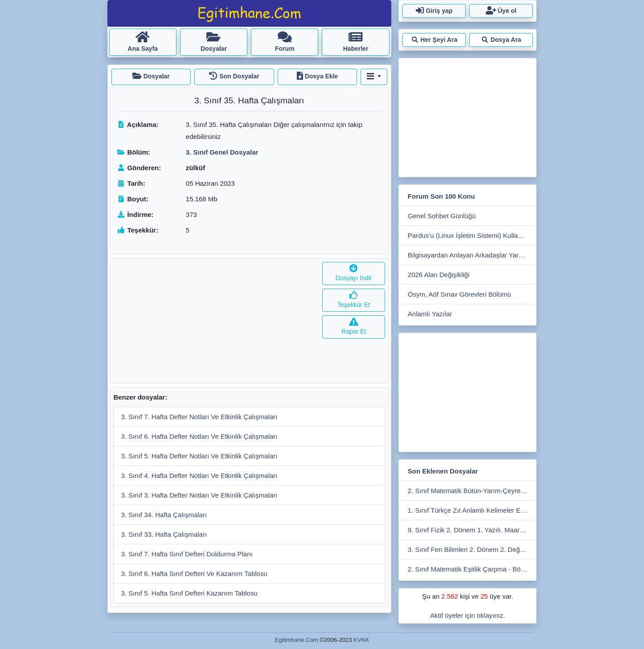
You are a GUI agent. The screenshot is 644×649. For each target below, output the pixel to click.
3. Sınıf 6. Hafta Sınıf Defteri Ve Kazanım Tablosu (194, 573)
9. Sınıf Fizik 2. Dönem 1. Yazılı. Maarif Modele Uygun (471, 530)
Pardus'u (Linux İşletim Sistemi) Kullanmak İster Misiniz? (471, 235)
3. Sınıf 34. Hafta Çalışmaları (164, 515)
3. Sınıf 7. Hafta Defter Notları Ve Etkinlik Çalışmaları (199, 417)
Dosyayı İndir (354, 273)
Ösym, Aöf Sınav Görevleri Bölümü (459, 294)
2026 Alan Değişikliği (439, 275)
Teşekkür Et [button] (354, 300)
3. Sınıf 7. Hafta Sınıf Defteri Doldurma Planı (187, 554)
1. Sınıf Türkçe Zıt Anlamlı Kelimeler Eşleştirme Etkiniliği (471, 510)
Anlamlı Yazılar (430, 314)
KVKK (361, 640)
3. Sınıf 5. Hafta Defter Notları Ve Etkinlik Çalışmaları (199, 456)
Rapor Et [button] (354, 327)
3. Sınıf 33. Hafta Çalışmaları (164, 534)
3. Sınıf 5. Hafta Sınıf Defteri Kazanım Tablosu (190, 593)
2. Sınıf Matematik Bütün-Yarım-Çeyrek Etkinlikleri (471, 491)
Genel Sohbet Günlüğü (442, 216)
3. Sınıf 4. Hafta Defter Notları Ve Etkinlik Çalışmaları (199, 476)
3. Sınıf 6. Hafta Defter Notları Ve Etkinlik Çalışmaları (199, 436)
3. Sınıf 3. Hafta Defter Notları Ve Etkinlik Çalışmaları (199, 495)
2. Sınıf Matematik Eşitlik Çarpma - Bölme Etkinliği (471, 569)
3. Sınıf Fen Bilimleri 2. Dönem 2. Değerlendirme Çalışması (471, 549)
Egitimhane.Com (297, 640)
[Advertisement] (215, 321)
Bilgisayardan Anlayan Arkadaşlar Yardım (469, 255)
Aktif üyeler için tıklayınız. (468, 615)
